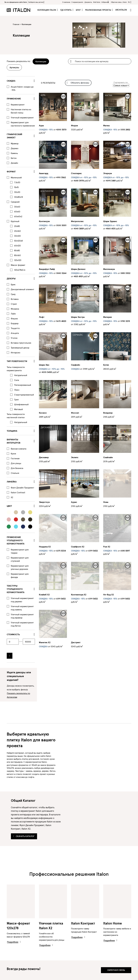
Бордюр (15, 323)
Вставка (15, 299)
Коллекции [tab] (41, 61)
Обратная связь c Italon (119, 2)
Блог (79, 10)
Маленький (16, 177)
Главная (16, 24)
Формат (11, 172)
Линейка (12, 482)
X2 (12, 497)
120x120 (18, 260)
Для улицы (16, 463)
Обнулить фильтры (78, 83)
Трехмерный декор (20, 348)
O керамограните (77, 2)
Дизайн (14, 163)
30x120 (17, 236)
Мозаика (15, 309)
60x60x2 (18, 216)
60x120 (17, 246)
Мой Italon (97, 2)
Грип (16, 400)
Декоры (11, 278)
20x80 (17, 226)
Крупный (15, 221)
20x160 (17, 231)
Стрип (14, 304)
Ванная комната (19, 449)
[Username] (100, 61)
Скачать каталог (24, 836)
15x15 (16, 187)
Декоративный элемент (22, 289)
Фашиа (14, 318)
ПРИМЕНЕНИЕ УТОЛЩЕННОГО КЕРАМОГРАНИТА (16, 540)
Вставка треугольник (21, 343)
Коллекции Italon (47, 10)
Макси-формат (18, 265)
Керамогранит (18, 105)
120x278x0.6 (20, 270)
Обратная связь (116, 970)
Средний (15, 202)
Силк (17, 380)
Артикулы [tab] (14, 67)
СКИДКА (11, 81)
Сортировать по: (121, 82)
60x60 (17, 212)
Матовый (18, 409)
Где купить (66, 10)
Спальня (15, 473)
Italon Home (113, 923)
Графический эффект (14, 136)
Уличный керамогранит (22, 118)
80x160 (17, 255)
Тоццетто (15, 328)
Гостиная (15, 458)
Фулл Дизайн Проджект (22, 488)
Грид (13, 294)
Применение (14, 99)
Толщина (12, 431)
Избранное (106, 2)
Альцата (15, 333)
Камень (14, 153)
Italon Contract (18, 492)
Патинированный (23, 385)
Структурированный (24, 395)
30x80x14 (19, 197)
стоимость (13, 634)
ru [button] (129, 2)
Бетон (14, 158)
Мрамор (15, 143)
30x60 (17, 207)
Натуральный (21, 375)
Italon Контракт (83, 923)
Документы (88, 2)
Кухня (13, 454)
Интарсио (15, 353)
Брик (13, 284)
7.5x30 (17, 182)
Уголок (14, 338)
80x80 (17, 250)
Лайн (13, 314)
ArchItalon (121, 10)
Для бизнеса (17, 468)
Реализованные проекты (98, 10)
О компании (66, 2)
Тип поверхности (17, 361)
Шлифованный (21, 404)
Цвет (9, 506)
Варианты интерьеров (14, 441)
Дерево (15, 148)
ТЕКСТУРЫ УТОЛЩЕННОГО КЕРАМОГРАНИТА (16, 589)
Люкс (17, 390)
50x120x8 (18, 241)
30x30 (17, 192)
